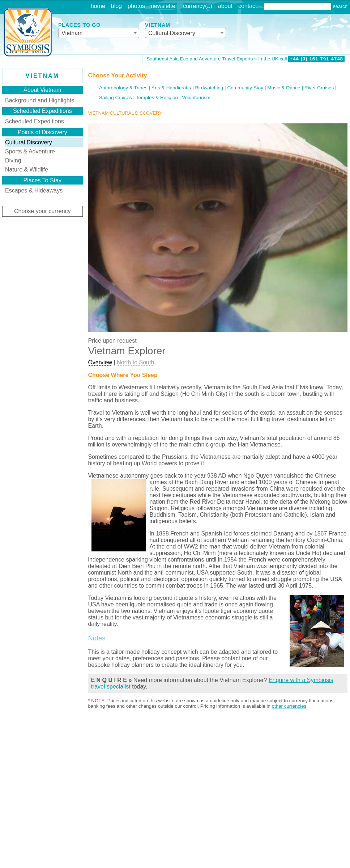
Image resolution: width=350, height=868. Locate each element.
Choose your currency (42, 211)
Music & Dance (284, 88)
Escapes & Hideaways (34, 190)
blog (116, 6)
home (98, 6)
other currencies (289, 706)
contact (248, 6)
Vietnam (42, 76)
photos (136, 6)
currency (194, 6)
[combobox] (99, 33)
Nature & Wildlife (27, 170)
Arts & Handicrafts (171, 88)
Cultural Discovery (29, 142)
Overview (100, 362)
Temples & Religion (157, 98)
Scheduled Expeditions (35, 121)
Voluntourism (196, 98)
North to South (135, 362)
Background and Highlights (40, 100)
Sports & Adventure (30, 151)
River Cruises (319, 88)
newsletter (164, 6)
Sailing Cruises (116, 98)
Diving (13, 160)
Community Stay (245, 88)
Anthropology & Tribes (123, 88)
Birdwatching (209, 88)
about (225, 6)
